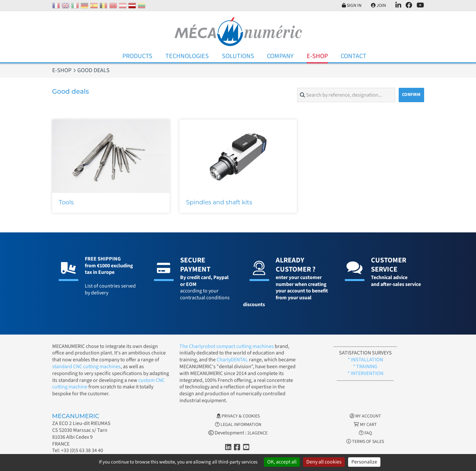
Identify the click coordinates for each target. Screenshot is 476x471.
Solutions (238, 56)
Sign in (352, 6)
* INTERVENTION (365, 373)
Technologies (187, 56)
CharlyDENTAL (233, 360)
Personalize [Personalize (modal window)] (364, 462)
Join (378, 6)
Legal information (238, 425)
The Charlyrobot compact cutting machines (227, 346)
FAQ (365, 433)
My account (365, 416)
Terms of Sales (365, 442)
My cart (365, 425)
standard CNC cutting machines (86, 367)
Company (280, 56)
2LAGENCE (257, 433)
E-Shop (317, 56)
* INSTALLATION (365, 360)
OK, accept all (282, 462)
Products (137, 56)
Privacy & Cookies (238, 416)
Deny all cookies (324, 462)
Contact (353, 56)
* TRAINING (365, 367)
